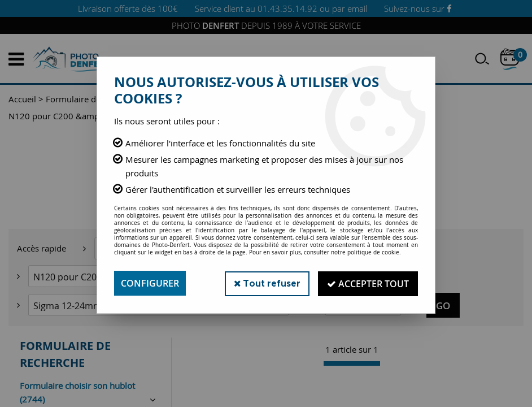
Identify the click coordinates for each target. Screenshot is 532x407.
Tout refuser (265, 283)
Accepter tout (367, 283)
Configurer (150, 283)
